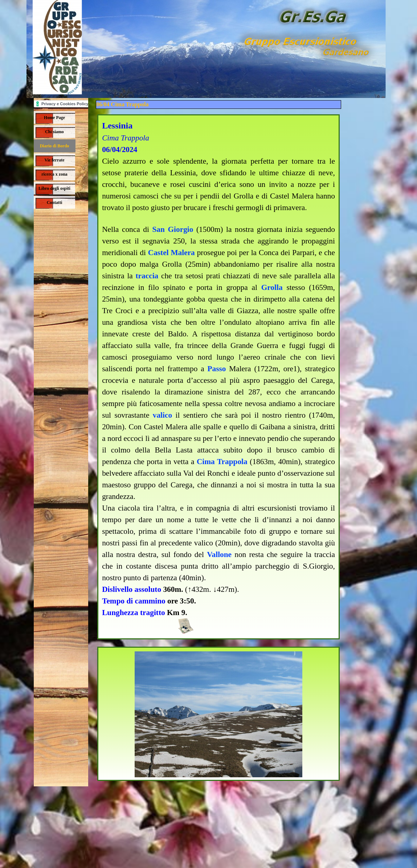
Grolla (272, 287)
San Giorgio (173, 229)
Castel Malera (171, 253)
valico (162, 415)
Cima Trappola (222, 462)
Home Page (54, 118)
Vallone (219, 554)
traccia (147, 276)
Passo (216, 369)
